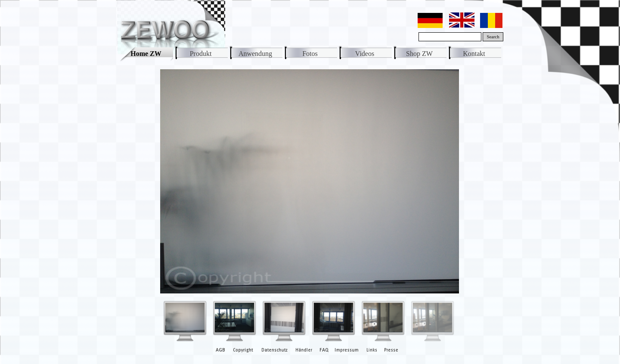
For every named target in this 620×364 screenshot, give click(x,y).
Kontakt (474, 54)
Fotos (310, 54)
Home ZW (146, 54)
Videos (365, 54)
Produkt (201, 54)
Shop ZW (419, 54)
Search (493, 37)
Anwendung (255, 54)
